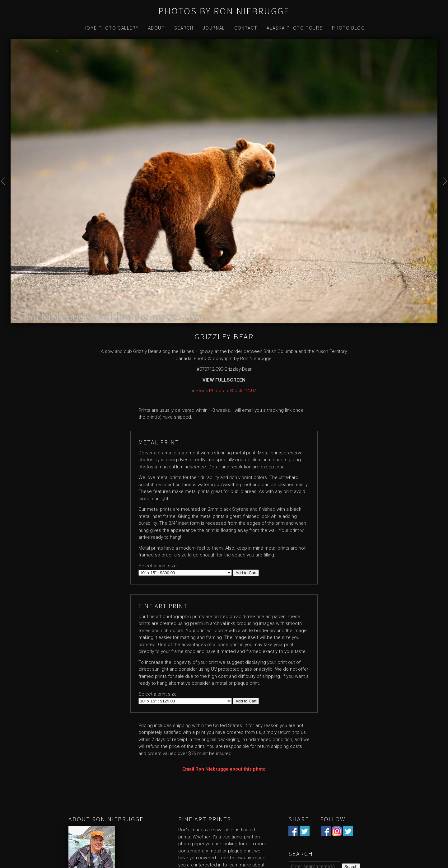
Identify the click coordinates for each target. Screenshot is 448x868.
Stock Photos (210, 391)
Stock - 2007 (243, 391)
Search (184, 28)
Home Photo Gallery (111, 28)
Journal (214, 28)
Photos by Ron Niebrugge (224, 11)
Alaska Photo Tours (295, 28)
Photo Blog (348, 28)
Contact (246, 28)
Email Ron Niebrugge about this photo (224, 769)
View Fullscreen (224, 380)
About (156, 28)
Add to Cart (246, 573)
